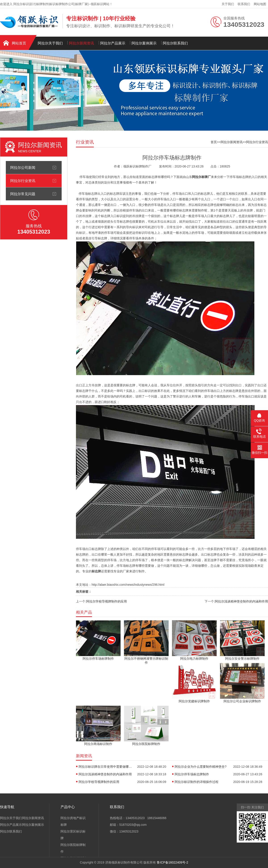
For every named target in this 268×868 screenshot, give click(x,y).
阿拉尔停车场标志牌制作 (192, 774)
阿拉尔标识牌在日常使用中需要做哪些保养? (105, 767)
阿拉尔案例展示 (144, 43)
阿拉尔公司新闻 (23, 167)
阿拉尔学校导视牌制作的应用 (107, 601)
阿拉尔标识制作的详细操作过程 (197, 782)
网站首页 (19, 43)
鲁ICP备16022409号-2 (172, 862)
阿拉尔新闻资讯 (82, 43)
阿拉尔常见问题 (23, 194)
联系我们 (244, 4)
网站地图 (260, 4)
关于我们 (228, 4)
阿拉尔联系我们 (175, 43)
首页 (214, 142)
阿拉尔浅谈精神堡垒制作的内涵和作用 (241, 601)
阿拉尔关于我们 (50, 43)
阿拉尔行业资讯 (23, 181)
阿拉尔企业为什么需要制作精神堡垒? (201, 767)
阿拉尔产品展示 (113, 43)
